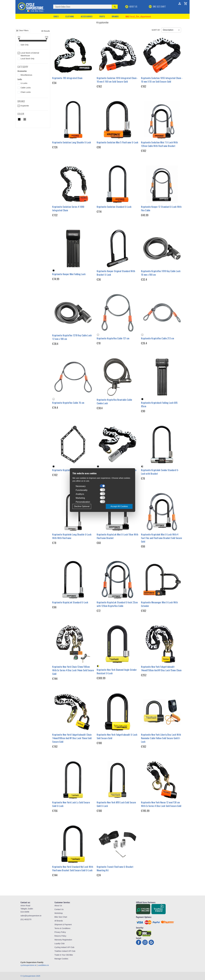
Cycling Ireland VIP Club (64, 947)
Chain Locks (26, 92)
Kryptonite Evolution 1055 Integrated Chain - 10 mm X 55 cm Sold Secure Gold (162, 80)
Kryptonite (25, 106)
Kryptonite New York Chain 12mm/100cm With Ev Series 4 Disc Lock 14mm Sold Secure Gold (73, 670)
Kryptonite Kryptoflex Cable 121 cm (113, 338)
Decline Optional (82, 506)
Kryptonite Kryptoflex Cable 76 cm (68, 403)
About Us (131, 7)
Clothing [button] (70, 16)
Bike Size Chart (61, 917)
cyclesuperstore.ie (28, 965)
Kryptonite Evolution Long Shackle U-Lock (72, 142)
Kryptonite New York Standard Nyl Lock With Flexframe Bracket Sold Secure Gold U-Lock (73, 868)
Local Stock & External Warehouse (30, 54)
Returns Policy (60, 936)
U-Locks (24, 83)
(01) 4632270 (26, 919)
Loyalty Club (60, 944)
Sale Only (25, 45)
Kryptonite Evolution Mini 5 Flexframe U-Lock (118, 142)
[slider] (19, 41)
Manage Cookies (61, 959)
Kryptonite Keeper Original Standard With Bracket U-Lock (116, 273)
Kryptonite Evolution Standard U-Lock (114, 207)
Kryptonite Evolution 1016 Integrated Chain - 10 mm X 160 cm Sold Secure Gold (117, 80)
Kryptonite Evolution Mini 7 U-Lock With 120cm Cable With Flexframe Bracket (159, 144)
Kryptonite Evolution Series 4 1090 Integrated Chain (68, 208)
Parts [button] (102, 16)
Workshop (59, 913)
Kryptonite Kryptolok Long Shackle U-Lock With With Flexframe (72, 536)
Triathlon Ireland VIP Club (65, 951)
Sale (138, 16)
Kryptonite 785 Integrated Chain (67, 78)
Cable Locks (26, 88)
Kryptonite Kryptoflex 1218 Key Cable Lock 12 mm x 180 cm (72, 337)
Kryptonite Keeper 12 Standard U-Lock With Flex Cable (161, 208)
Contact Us (59, 909)
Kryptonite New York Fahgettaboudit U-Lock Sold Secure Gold (117, 736)
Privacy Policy (60, 932)
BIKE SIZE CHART (157, 7)
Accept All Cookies (119, 506)
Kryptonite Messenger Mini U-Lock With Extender (159, 604)
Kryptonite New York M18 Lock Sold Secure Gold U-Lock (116, 804)
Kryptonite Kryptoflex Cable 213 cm (158, 338)
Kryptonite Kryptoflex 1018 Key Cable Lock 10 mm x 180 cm (161, 273)
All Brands (59, 921)
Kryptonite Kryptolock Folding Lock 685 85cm (159, 404)
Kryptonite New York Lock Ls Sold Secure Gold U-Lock (71, 804)
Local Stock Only (27, 59)
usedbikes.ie (43, 965)
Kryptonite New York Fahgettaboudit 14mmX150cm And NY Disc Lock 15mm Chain (161, 668)
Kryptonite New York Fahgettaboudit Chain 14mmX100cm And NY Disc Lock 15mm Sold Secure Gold (72, 738)
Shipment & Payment (63, 925)
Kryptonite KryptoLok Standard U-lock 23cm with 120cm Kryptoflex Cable (117, 604)
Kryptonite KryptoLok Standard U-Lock (70, 602)
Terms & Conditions (62, 928)
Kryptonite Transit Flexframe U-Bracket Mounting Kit (115, 868)
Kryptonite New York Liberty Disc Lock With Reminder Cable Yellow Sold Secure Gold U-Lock (161, 738)
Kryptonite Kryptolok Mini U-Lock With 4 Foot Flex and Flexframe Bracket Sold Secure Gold (162, 538)
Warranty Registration (63, 940)
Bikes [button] (56, 16)
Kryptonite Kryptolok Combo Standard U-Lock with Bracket (160, 472)
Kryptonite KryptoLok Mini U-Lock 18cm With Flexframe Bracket (118, 536)
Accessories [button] (87, 16)
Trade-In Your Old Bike (64, 955)
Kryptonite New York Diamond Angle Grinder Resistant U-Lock (117, 671)
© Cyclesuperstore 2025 (30, 976)
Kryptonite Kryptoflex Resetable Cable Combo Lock (114, 401)
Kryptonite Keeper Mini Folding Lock (69, 274)
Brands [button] (115, 16)
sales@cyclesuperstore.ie (31, 916)
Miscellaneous (26, 75)
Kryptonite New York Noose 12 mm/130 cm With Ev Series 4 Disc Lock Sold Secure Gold (161, 804)
